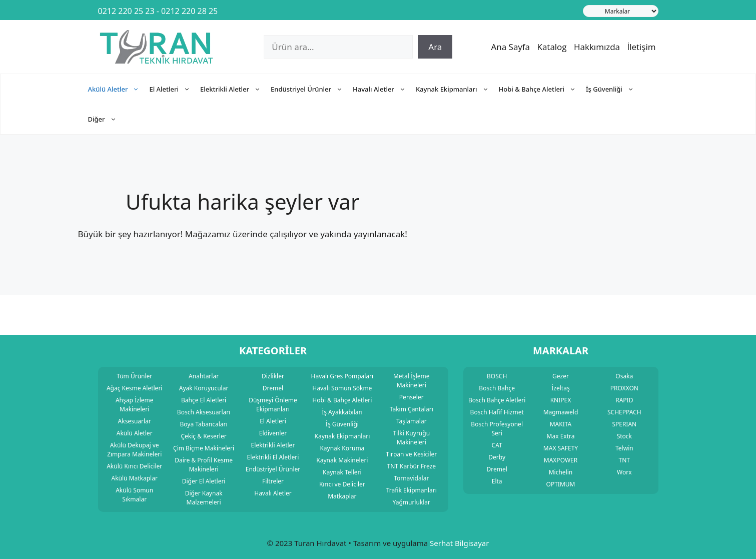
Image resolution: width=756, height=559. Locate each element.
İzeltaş (560, 388)
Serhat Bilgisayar (459, 543)
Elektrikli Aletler (235, 89)
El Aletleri (175, 89)
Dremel (497, 469)
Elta (497, 481)
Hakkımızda (597, 47)
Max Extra (561, 436)
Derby (497, 457)
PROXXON (624, 388)
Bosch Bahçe (497, 388)
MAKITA (561, 424)
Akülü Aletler (119, 89)
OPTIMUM (561, 484)
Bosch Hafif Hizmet (497, 412)
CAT (497, 445)
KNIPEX (561, 400)
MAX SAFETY (561, 448)
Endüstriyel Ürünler (312, 89)
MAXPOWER (561, 460)
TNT (624, 460)
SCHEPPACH (624, 412)
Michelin (561, 472)
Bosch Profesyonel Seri (497, 429)
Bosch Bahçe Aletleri (497, 400)
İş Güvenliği (615, 89)
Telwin (624, 448)
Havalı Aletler (384, 89)
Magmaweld (561, 412)
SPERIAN (624, 424)
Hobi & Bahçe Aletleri (542, 89)
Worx (624, 472)
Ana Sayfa (511, 47)
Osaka (624, 376)
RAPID (624, 400)
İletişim (641, 47)
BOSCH (497, 376)
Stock (624, 436)
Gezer (561, 376)
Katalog (552, 47)
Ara (435, 47)
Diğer (107, 119)
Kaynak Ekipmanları (457, 89)
